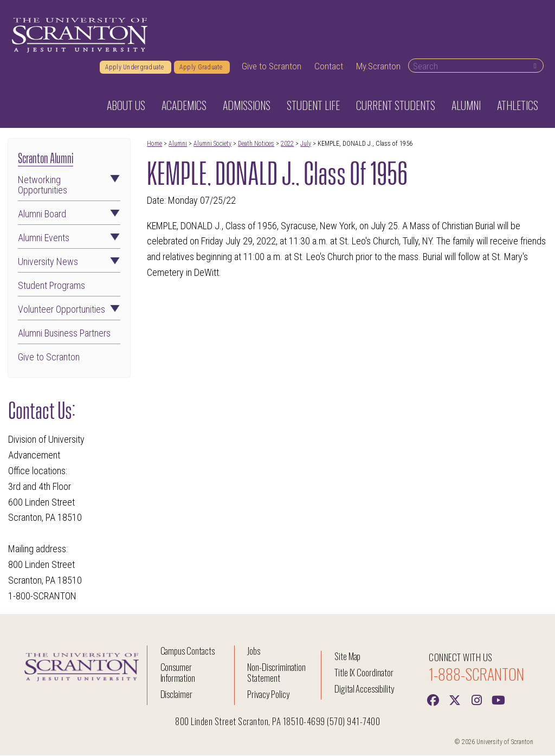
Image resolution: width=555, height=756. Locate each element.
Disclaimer (177, 694)
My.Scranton (378, 67)
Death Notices (256, 144)
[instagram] (476, 700)
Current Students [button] (396, 106)
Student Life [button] (313, 106)
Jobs (254, 651)
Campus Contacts (188, 651)
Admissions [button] (247, 106)
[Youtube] (498, 700)
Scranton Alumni (46, 157)
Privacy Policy (268, 694)
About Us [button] (126, 106)
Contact (329, 67)
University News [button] (69, 263)
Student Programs (51, 287)
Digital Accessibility (364, 689)
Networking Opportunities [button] (69, 186)
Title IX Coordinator (364, 673)
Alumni (178, 144)
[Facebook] (433, 700)
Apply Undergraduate (135, 68)
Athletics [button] (518, 106)
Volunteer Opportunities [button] (69, 310)
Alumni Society (212, 144)
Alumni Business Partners (64, 334)
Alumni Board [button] (69, 215)
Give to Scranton (272, 67)
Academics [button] (184, 106)
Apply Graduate (202, 68)
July (306, 144)
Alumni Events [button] (69, 239)
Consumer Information (178, 673)
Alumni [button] (466, 106)
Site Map (348, 657)
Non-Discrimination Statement (276, 673)
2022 (287, 144)
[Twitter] (455, 700)
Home (154, 144)
